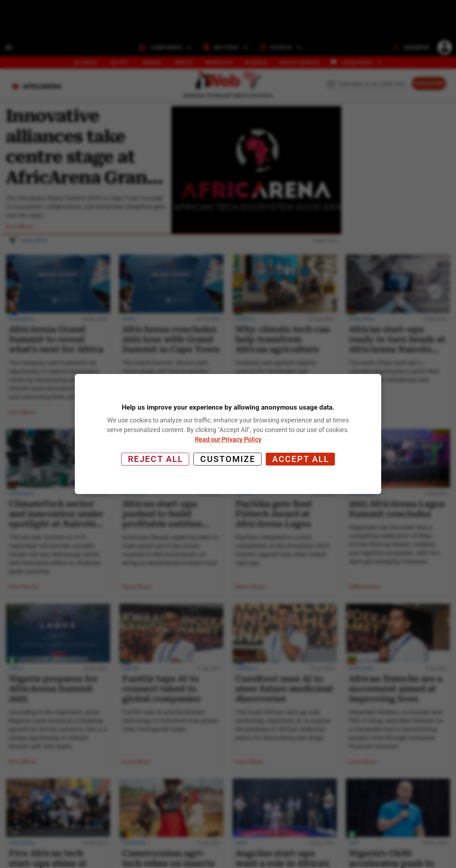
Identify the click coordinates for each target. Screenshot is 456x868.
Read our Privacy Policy (228, 439)
